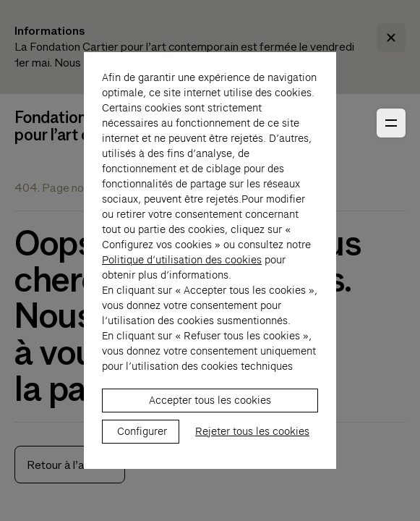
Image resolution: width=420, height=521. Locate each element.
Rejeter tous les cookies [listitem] (252, 446)
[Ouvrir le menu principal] (391, 123)
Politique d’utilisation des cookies (182, 275)
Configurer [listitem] (142, 446)
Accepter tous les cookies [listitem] (210, 415)
